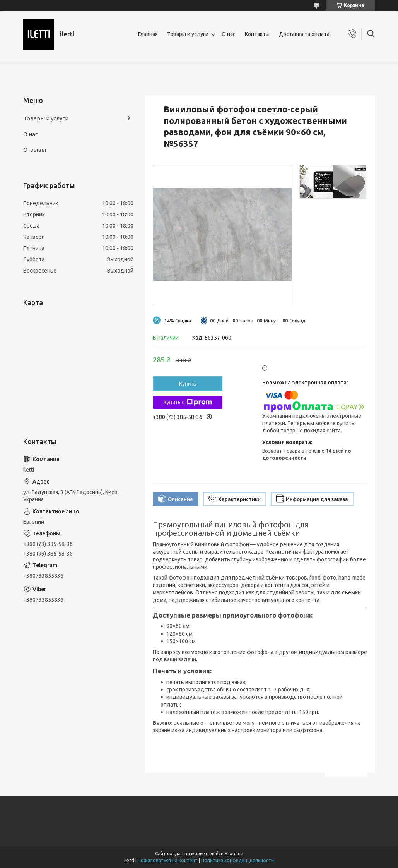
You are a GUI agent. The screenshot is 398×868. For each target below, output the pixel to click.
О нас (229, 34)
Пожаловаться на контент (168, 860)
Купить (188, 384)
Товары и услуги (188, 34)
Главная (148, 34)
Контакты (257, 34)
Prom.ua (234, 853)
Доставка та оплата (304, 34)
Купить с (187, 402)
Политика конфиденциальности (237, 860)
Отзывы (35, 150)
